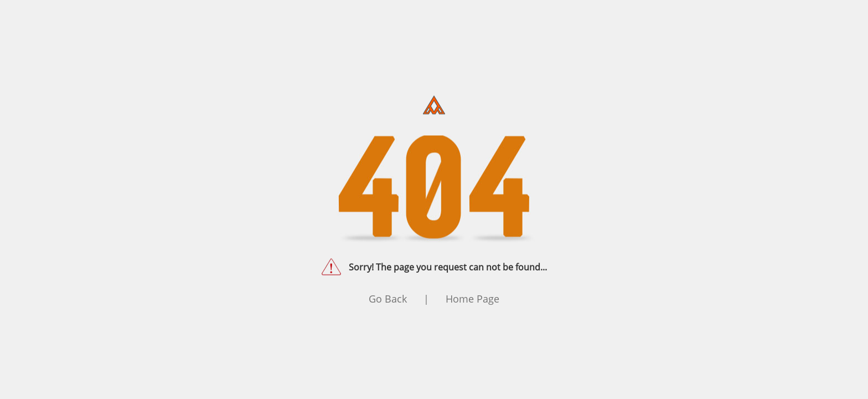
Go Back (388, 299)
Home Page (472, 299)
